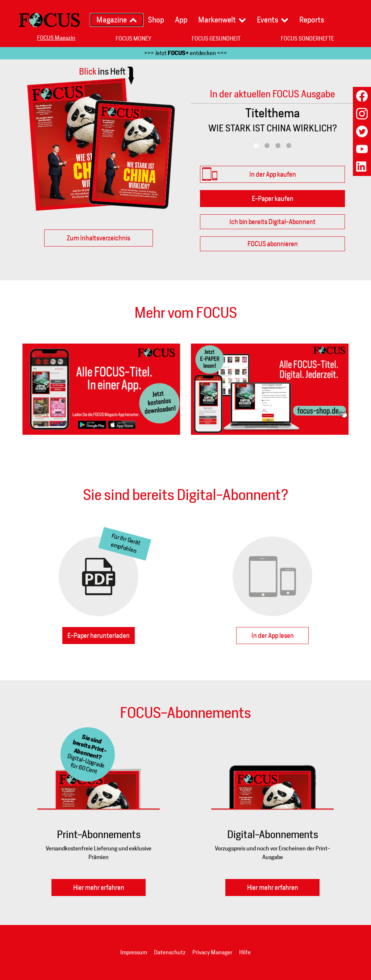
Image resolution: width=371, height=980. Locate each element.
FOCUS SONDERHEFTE (307, 39)
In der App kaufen (273, 174)
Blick (102, 71)
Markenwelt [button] (217, 20)
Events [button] (268, 20)
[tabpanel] (272, 122)
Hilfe (245, 952)
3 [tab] (278, 146)
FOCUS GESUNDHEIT (216, 39)
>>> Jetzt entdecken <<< (185, 53)
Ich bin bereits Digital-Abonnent (272, 222)
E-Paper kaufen (273, 199)
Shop (156, 20)
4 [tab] (289, 146)
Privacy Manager (212, 952)
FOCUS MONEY (134, 39)
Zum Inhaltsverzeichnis (98, 238)
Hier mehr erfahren (99, 888)
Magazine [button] (112, 20)
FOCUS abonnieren (273, 244)
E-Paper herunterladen (99, 636)
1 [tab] (256, 146)
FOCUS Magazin (56, 38)
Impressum (134, 952)
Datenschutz (170, 952)
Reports (312, 20)
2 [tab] (267, 146)
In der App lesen (273, 636)
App (181, 20)
